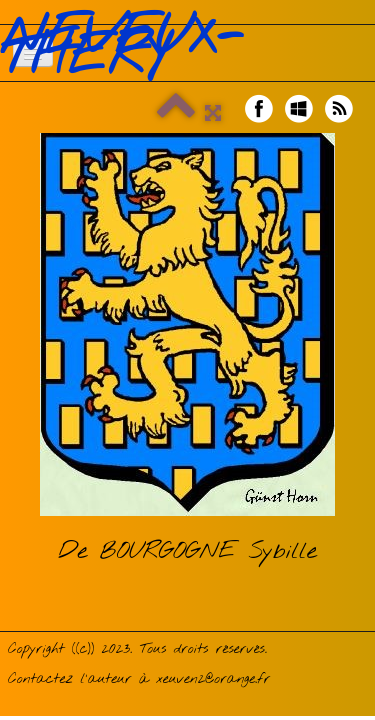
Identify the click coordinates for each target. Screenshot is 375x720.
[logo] (187, 48)
